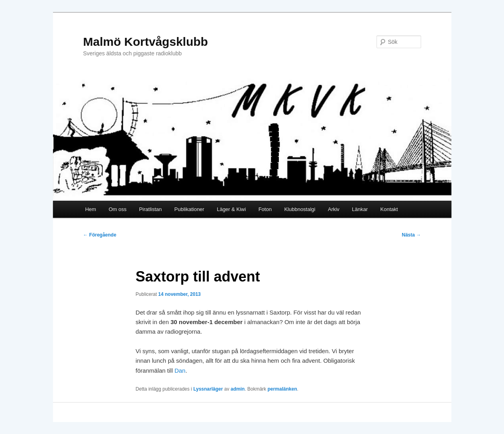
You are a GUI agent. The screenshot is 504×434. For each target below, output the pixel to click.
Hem (91, 209)
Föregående (100, 235)
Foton (265, 209)
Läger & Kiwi (231, 209)
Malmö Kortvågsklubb (146, 42)
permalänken (282, 389)
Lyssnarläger (208, 389)
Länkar (360, 209)
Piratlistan (150, 209)
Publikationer (189, 209)
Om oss (118, 209)
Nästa (411, 235)
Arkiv (334, 209)
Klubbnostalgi (300, 209)
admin (238, 389)
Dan (180, 370)
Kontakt (389, 209)
